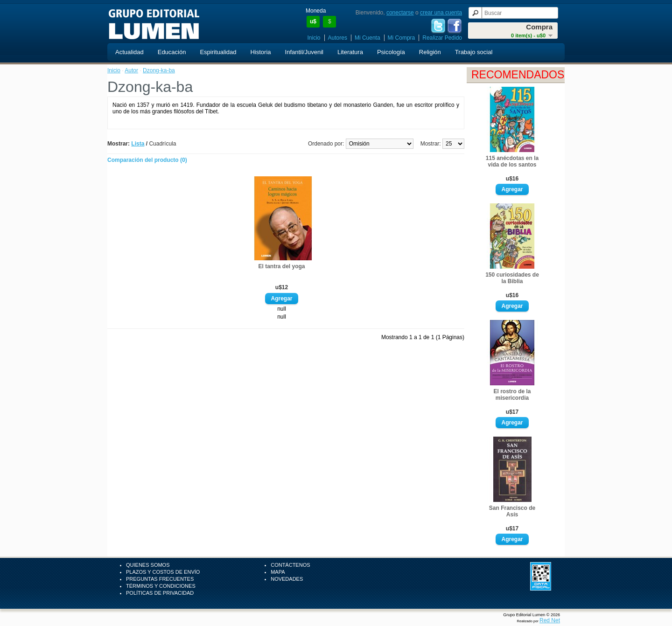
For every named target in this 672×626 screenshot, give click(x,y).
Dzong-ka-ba (159, 70)
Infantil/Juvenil (304, 52)
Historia (260, 52)
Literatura (350, 52)
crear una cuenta (441, 13)
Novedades (287, 579)
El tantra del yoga (281, 266)
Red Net (550, 620)
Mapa (278, 572)
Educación (172, 52)
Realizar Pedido (442, 38)
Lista (138, 144)
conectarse (400, 13)
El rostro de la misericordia (512, 395)
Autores (338, 38)
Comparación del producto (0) (147, 160)
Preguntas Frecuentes (160, 579)
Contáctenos (290, 565)
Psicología (391, 52)
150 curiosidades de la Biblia (512, 278)
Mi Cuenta (367, 38)
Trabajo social (474, 52)
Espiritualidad (218, 52)
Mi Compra (402, 38)
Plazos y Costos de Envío (163, 572)
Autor (131, 70)
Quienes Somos (148, 565)
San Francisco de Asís (512, 511)
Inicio (314, 38)
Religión (430, 52)
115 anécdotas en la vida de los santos (512, 161)
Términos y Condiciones (161, 586)
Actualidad (129, 52)
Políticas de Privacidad (160, 593)
